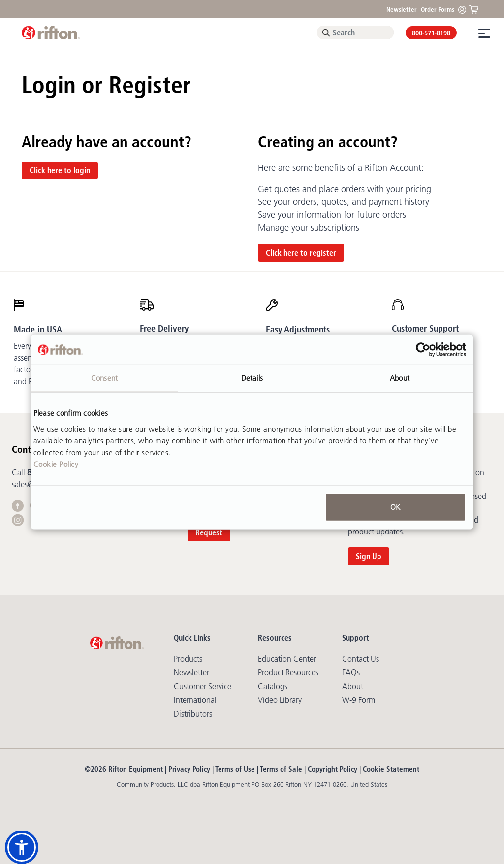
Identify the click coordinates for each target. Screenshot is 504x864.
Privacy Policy (189, 769)
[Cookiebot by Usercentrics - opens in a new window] (423, 350)
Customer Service (203, 686)
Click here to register (301, 253)
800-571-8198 (431, 33)
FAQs (351, 672)
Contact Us (361, 659)
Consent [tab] (104, 378)
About (353, 686)
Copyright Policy (332, 769)
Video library (280, 700)
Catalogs (273, 686)
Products (188, 659)
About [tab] (400, 378)
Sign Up (369, 556)
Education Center (287, 659)
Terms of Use (235, 769)
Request (209, 532)
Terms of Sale (281, 769)
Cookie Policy (56, 464)
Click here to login (60, 170)
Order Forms (438, 9)
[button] (22, 847)
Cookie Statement (391, 769)
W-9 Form (359, 700)
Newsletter (402, 9)
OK (395, 507)
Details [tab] (252, 378)
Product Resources (288, 672)
